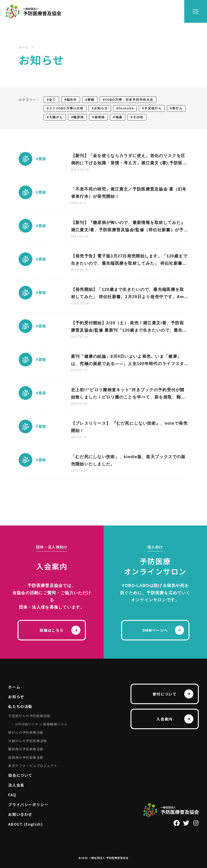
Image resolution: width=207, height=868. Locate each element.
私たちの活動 (20, 706)
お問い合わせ (20, 814)
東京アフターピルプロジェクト (33, 766)
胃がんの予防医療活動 (26, 732)
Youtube (126, 108)
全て (52, 99)
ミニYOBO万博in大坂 (66, 108)
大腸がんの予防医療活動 (27, 741)
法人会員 (16, 785)
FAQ (12, 795)
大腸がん (56, 117)
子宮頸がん (153, 108)
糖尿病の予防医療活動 (26, 749)
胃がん (177, 108)
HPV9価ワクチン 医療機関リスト (41, 724)
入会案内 (164, 719)
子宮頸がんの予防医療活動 (29, 716)
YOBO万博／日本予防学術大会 (129, 99)
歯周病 (100, 117)
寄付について (165, 694)
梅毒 (119, 117)
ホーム (14, 687)
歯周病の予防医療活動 (26, 757)
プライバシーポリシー (28, 805)
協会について (20, 775)
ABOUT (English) (26, 824)
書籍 (91, 99)
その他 (138, 117)
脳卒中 (72, 99)
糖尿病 (79, 117)
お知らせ (101, 108)
